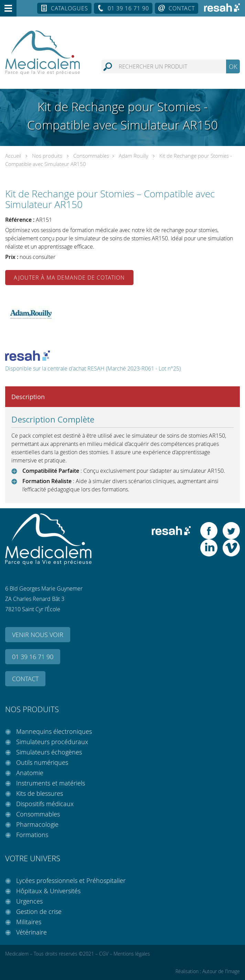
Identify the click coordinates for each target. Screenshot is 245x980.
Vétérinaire (31, 932)
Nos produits (47, 156)
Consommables (91, 156)
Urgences (29, 901)
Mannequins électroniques (54, 731)
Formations (32, 835)
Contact (182, 8)
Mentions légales (132, 954)
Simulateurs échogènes (49, 752)
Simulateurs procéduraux (52, 742)
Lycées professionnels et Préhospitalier (71, 880)
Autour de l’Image (221, 971)
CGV (104, 954)
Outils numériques (42, 762)
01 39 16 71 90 (128, 8)
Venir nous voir (38, 635)
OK (233, 66)
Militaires (29, 922)
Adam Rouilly (134, 156)
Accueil (13, 156)
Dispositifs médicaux (45, 804)
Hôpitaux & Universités (48, 891)
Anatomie (30, 773)
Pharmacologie (37, 824)
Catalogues (70, 8)
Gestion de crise (39, 911)
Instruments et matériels (51, 783)
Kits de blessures (40, 793)
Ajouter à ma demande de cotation (69, 278)
